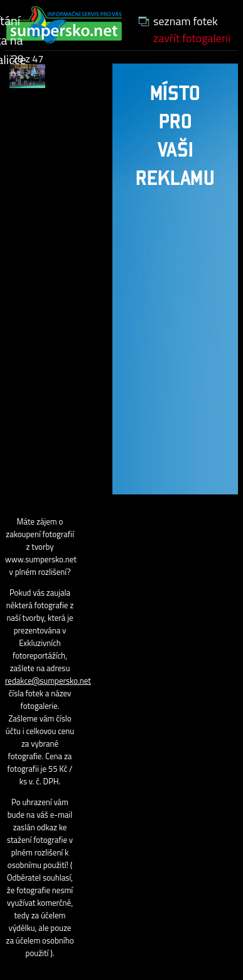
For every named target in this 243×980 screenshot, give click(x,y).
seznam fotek (186, 21)
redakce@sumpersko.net (48, 681)
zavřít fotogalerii (192, 38)
